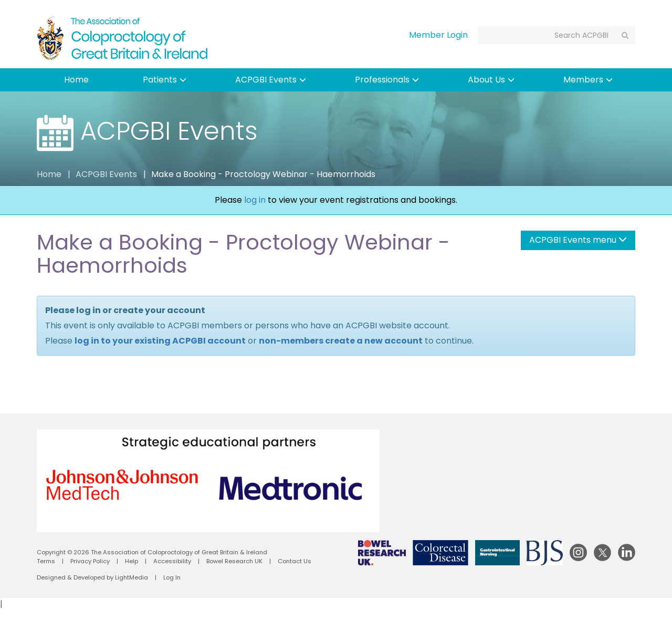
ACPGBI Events (271, 80)
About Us (491, 80)
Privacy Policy (90, 561)
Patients (165, 80)
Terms (46, 561)
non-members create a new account (341, 341)
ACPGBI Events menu (578, 240)
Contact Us (295, 561)
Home (76, 80)
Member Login (438, 35)
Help (132, 561)
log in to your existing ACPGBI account (160, 341)
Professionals (387, 80)
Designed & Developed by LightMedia (92, 577)
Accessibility (172, 561)
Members (588, 80)
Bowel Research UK (234, 561)
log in (255, 200)
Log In (172, 577)
